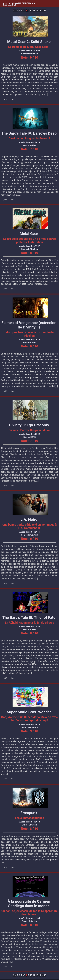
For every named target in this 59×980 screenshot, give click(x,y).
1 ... (15, 11)
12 (37, 11)
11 (34, 11)
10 (31, 11)
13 (40, 11)
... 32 (44, 11)
